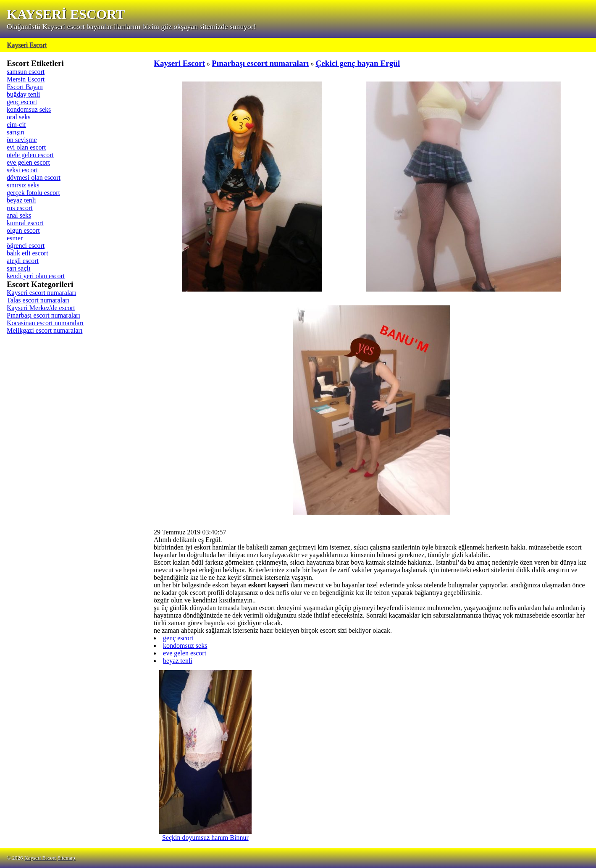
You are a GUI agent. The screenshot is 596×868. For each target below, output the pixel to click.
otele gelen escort (30, 155)
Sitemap (66, 858)
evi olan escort (26, 147)
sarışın (16, 132)
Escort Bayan (25, 87)
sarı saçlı (18, 268)
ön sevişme (22, 140)
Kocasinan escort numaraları (45, 323)
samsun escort (26, 72)
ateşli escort (23, 261)
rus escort (20, 208)
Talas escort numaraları (38, 300)
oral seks (18, 117)
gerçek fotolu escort (33, 193)
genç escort (22, 102)
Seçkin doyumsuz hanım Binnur (205, 835)
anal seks (19, 215)
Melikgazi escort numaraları (45, 330)
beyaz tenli (21, 200)
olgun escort (23, 230)
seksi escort (22, 170)
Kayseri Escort (27, 45)
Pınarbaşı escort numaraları (43, 315)
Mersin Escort (26, 79)
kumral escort (25, 223)
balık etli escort (28, 253)
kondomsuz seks (29, 109)
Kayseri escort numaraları (41, 293)
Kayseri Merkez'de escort (41, 308)
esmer (15, 238)
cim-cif (16, 125)
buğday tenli (24, 94)
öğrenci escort (26, 246)
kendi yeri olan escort (36, 276)
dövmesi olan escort (34, 178)
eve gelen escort (28, 162)
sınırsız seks (23, 185)
